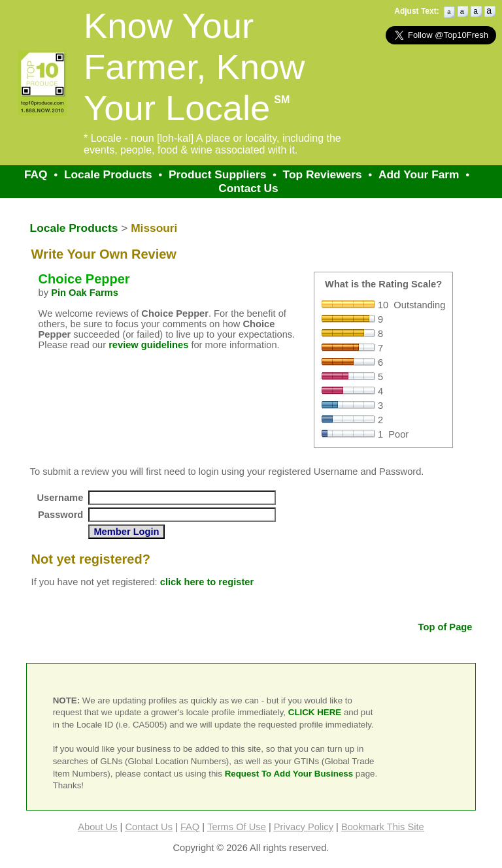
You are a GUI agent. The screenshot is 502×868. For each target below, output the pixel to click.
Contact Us (248, 188)
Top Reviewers (323, 174)
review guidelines (148, 345)
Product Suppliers (217, 174)
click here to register (207, 582)
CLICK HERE (315, 712)
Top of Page (445, 627)
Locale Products (108, 174)
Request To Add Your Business (289, 774)
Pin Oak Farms (85, 293)
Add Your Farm (419, 174)
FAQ (36, 174)
